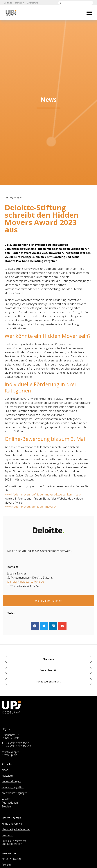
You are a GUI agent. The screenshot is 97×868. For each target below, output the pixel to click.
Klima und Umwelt (13, 824)
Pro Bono (7, 835)
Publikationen (10, 803)
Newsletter (8, 776)
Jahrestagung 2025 (13, 787)
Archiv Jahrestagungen (15, 793)
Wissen (6, 799)
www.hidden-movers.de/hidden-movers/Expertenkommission (43, 494)
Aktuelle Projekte (12, 859)
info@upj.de (12, 752)
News (5, 770)
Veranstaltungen (11, 781)
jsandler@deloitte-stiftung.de (26, 581)
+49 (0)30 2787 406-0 (17, 743)
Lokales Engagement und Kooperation (14, 842)
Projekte (7, 865)
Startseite (8, 3)
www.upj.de (10, 755)
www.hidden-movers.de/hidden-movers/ (30, 507)
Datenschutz (33, 3)
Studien (6, 806)
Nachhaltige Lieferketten (16, 829)
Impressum (20, 3)
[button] (35, 626)
